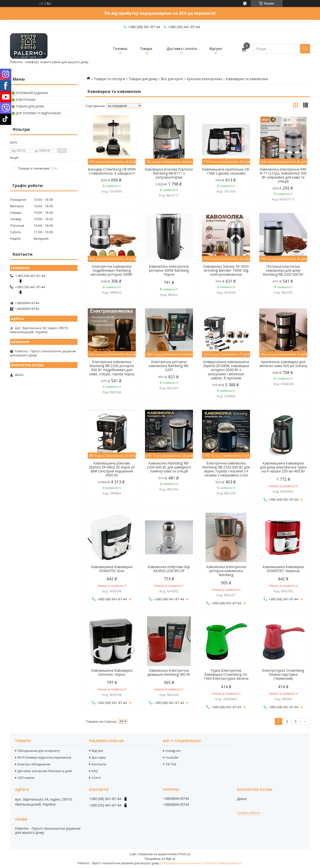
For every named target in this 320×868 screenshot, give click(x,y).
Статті (96, 778)
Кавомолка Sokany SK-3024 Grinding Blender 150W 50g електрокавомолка (226, 270)
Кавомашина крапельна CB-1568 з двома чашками (226, 171)
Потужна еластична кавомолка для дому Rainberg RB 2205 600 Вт (283, 270)
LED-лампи (26, 778)
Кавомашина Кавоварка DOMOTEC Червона (283, 569)
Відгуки (216, 49)
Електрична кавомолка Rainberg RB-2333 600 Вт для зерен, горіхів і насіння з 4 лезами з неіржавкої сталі (226, 469)
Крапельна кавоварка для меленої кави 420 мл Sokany (283, 364)
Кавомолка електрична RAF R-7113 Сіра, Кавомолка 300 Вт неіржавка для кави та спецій (283, 175)
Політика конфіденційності (223, 863)
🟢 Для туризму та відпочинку (36, 113)
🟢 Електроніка (23, 100)
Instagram (173, 751)
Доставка (99, 757)
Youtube (172, 757)
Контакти (99, 764)
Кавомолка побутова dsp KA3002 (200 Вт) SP (169, 569)
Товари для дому (143, 79)
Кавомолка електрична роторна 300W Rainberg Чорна (169, 270)
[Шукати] (305, 49)
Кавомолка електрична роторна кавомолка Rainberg (226, 571)
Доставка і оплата (182, 49)
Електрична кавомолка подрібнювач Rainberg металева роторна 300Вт (112, 270)
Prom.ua (184, 854)
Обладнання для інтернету (39, 751)
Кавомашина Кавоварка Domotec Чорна (112, 672)
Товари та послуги (109, 79)
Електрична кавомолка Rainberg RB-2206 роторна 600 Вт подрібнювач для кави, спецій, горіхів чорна (112, 368)
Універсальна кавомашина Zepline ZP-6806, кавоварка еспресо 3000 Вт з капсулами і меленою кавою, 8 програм (226, 370)
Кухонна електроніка (204, 79)
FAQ (95, 771)
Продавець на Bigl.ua (160, 859)
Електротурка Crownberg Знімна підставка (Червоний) (283, 674)
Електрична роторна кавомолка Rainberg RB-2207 (169, 366)
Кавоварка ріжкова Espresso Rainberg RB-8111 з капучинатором (169, 173)
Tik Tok (171, 764)
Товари (146, 49)
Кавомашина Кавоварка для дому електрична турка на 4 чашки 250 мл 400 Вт (283, 467)
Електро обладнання (34, 764)
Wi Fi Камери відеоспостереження (44, 757)
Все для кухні (172, 79)
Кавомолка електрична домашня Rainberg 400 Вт (169, 672)
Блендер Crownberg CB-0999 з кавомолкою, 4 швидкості (112, 171)
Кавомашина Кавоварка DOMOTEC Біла (112, 569)
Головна (120, 49)
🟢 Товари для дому (28, 107)
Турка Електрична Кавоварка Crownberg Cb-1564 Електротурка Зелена (226, 674)
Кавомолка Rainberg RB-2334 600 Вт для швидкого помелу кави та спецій (169, 467)
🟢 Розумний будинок (30, 93)
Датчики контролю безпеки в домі (45, 771)
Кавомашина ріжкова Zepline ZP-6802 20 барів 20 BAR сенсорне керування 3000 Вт (112, 469)
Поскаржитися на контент (181, 863)
